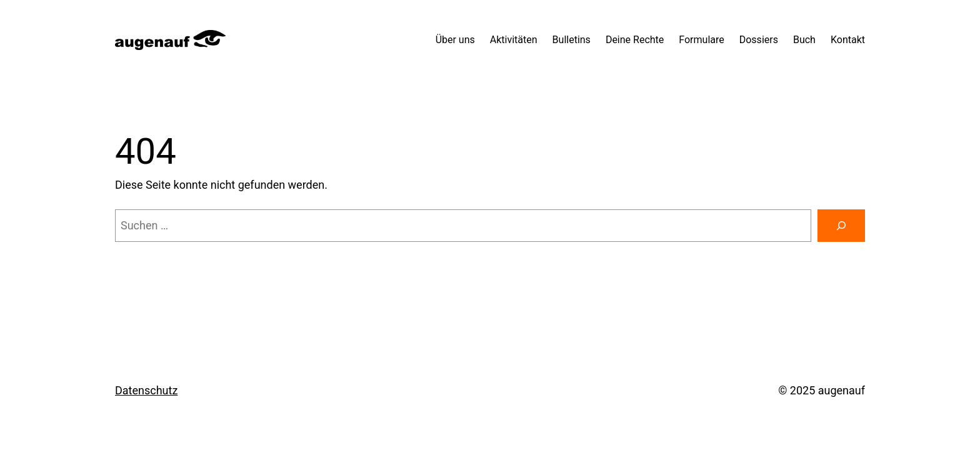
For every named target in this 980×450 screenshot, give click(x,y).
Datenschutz (146, 390)
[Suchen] (841, 226)
